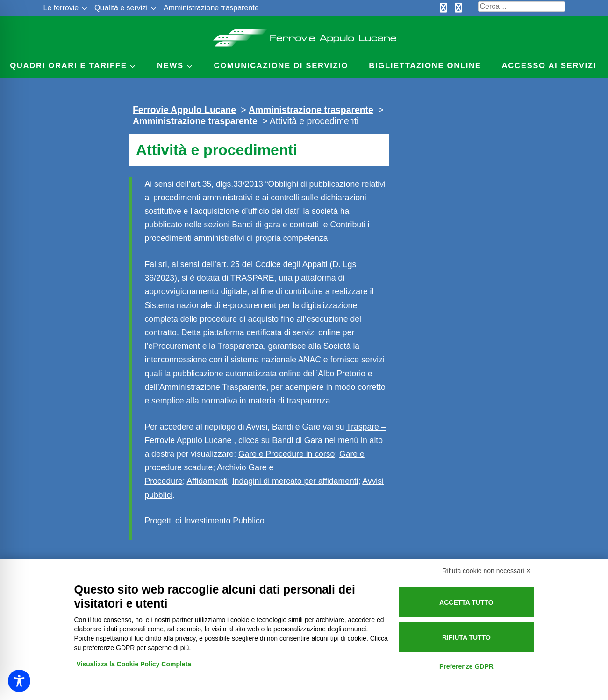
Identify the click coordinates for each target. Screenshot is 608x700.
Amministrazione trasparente (211, 8)
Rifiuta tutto (466, 637)
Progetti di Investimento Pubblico (204, 521)
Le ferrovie (61, 8)
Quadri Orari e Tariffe (68, 66)
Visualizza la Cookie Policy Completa (134, 664)
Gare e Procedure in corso (286, 454)
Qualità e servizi (121, 8)
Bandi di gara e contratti (276, 225)
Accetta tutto (466, 602)
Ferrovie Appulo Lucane (304, 35)
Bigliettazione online (425, 66)
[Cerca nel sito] (522, 7)
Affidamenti (207, 481)
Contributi (348, 225)
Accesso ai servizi (549, 66)
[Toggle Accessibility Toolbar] (19, 681)
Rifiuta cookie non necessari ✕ (487, 571)
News (170, 66)
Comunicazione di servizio (281, 66)
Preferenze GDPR (466, 666)
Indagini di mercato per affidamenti (295, 481)
